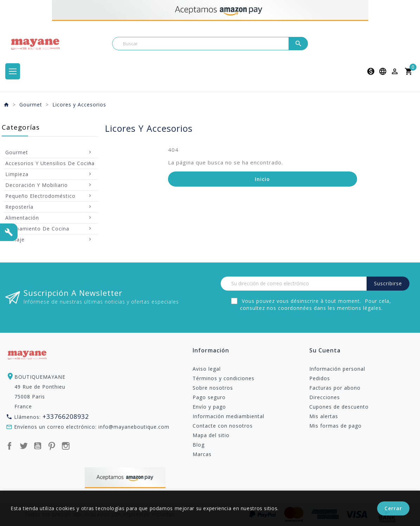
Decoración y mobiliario (37, 185)
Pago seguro (209, 397)
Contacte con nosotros (223, 426)
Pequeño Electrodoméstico (40, 196)
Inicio (262, 179)
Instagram (66, 446)
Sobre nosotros (213, 388)
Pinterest (52, 446)
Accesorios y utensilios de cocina (50, 163)
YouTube (38, 446)
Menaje (15, 239)
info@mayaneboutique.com (134, 427)
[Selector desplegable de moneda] (371, 71)
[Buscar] (210, 44)
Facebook (9, 446)
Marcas (202, 454)
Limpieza (17, 174)
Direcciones (325, 397)
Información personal (337, 369)
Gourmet (17, 152)
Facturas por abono (335, 388)
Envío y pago (209, 407)
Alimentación (22, 218)
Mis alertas (324, 416)
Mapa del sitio (211, 435)
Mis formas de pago (335, 426)
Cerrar (393, 509)
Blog (199, 445)
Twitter (24, 446)
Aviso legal (207, 369)
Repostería (19, 207)
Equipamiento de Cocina (37, 229)
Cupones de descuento (339, 407)
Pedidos (320, 378)
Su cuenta (325, 351)
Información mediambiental (228, 416)
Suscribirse (388, 283)
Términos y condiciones (224, 378)
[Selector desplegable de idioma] (383, 71)
